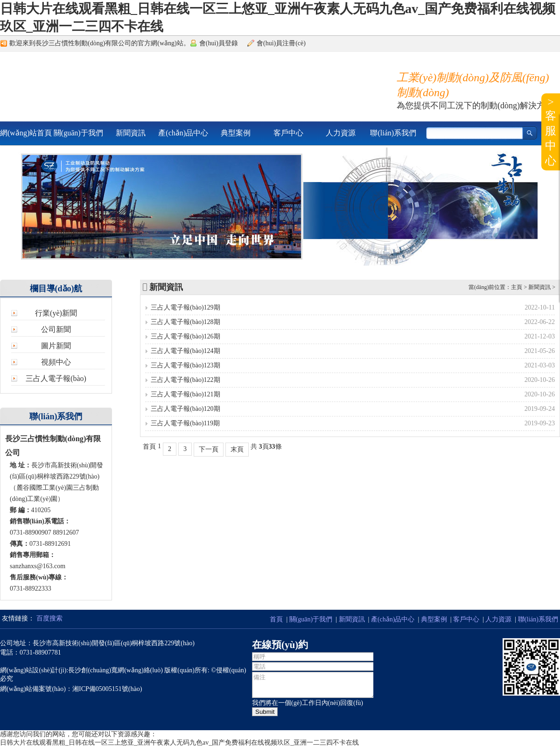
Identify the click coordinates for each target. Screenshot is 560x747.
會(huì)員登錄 (219, 43)
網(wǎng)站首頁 (26, 133)
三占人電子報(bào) (56, 378)
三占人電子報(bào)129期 (185, 307)
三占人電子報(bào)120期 (185, 409)
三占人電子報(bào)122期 (185, 380)
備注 (314, 685)
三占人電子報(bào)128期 (185, 322)
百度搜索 (49, 618)
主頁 (517, 287)
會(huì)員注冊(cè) (281, 43)
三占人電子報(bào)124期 (185, 351)
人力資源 (341, 133)
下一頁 (209, 449)
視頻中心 (56, 362)
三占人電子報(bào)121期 (185, 394)
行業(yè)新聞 (56, 313)
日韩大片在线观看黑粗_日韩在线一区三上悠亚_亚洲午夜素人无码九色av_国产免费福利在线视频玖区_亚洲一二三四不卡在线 (179, 743)
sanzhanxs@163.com (38, 566)
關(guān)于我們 (78, 133)
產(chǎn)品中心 (183, 133)
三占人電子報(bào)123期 (185, 365)
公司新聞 (56, 329)
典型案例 (236, 133)
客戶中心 (288, 133)
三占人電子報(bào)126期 (185, 336)
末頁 (237, 449)
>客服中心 (551, 131)
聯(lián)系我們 (393, 133)
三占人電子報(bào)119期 (185, 423)
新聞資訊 (131, 133)
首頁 (276, 619)
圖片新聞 (56, 346)
